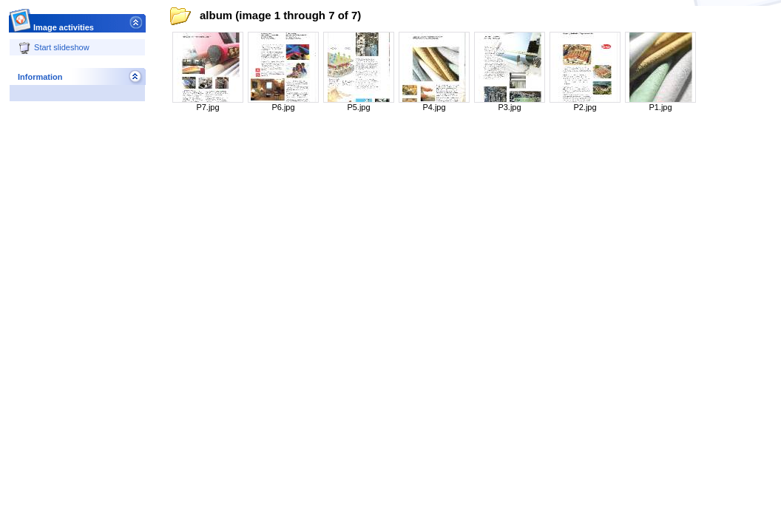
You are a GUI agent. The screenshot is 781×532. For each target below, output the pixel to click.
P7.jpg (207, 107)
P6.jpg (283, 107)
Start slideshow (54, 47)
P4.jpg (434, 107)
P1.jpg (660, 107)
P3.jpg (509, 107)
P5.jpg (358, 107)
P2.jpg (585, 107)
